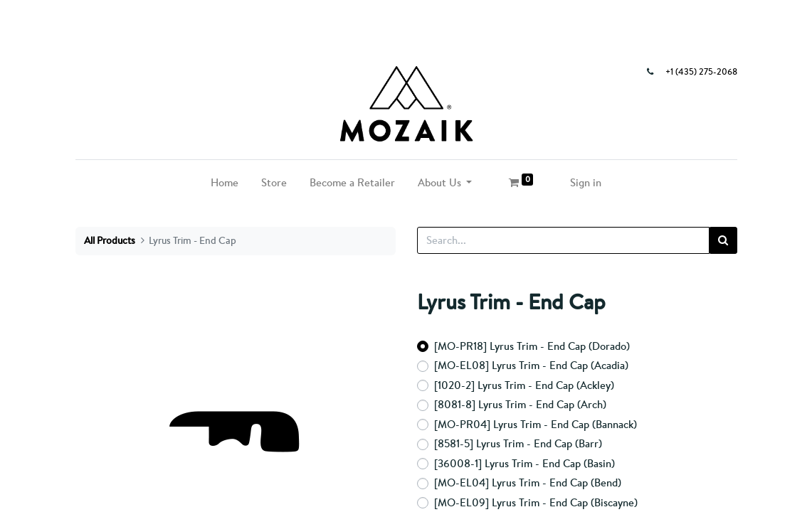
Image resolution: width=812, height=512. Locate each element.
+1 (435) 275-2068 (701, 72)
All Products (110, 240)
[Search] (723, 241)
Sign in (586, 182)
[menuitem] (225, 183)
